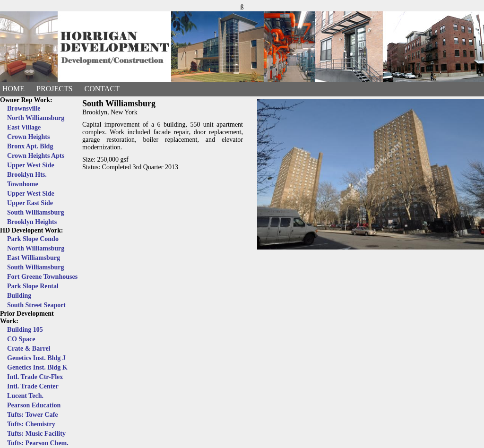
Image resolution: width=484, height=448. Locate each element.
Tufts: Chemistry (31, 424)
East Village (24, 127)
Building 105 (25, 330)
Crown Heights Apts (36, 156)
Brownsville (24, 108)
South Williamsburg (35, 212)
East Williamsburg (34, 258)
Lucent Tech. (25, 396)
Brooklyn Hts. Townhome (27, 179)
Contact (102, 89)
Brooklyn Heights (32, 222)
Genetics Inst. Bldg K (37, 367)
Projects (54, 89)
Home (13, 89)
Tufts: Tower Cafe (32, 415)
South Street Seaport (36, 305)
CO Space (21, 339)
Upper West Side (31, 165)
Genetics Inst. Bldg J (36, 358)
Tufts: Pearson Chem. (38, 443)
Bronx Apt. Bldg (30, 146)
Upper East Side (30, 203)
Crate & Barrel (29, 349)
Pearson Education (34, 405)
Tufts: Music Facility (36, 434)
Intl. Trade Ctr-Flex (35, 377)
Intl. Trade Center (33, 386)
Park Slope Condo (33, 239)
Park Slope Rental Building (33, 291)
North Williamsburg (36, 118)
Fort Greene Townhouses (42, 277)
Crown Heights (28, 137)
